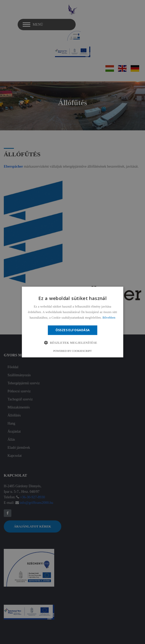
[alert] (72, 322)
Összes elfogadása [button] (73, 330)
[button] (72, 343)
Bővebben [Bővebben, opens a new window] (109, 318)
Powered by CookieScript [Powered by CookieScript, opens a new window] (72, 351)
